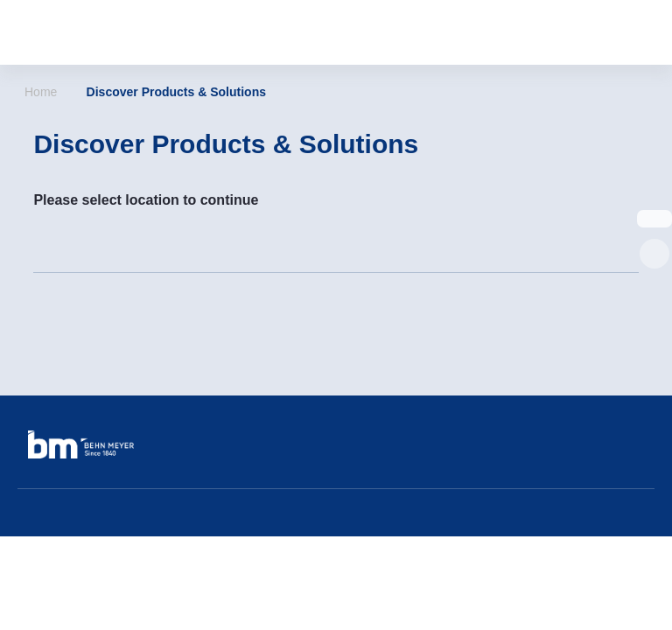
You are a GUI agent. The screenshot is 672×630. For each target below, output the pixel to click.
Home (41, 92)
